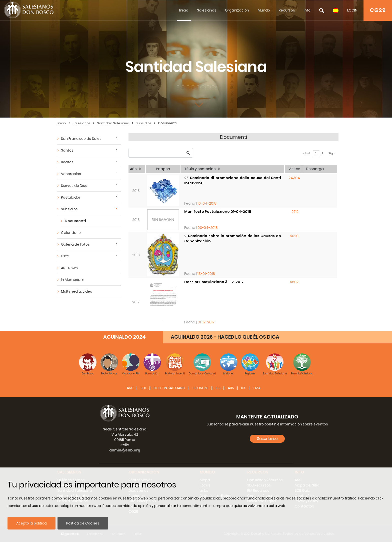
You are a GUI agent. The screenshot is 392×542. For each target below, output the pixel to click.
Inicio (184, 10)
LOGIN (352, 10)
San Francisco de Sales (81, 139)
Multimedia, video (77, 291)
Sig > (331, 153)
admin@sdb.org (125, 450)
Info (307, 10)
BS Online (200, 388)
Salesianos (207, 10)
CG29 (378, 10)
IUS (244, 388)
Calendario (71, 233)
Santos (67, 150)
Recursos (287, 10)
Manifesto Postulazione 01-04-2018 (218, 212)
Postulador (71, 197)
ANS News (69, 268)
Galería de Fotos (75, 244)
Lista (65, 256)
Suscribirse (267, 439)
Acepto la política (31, 523)
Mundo (264, 10)
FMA (257, 388)
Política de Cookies (83, 523)
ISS (218, 388)
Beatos (67, 162)
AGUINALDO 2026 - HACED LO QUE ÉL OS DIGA (225, 337)
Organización (237, 10)
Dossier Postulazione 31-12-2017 (214, 282)
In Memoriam (73, 280)
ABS (231, 388)
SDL (143, 388)
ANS (130, 388)
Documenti (167, 123)
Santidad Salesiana (113, 123)
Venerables (71, 174)
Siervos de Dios (74, 186)
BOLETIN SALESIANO (169, 388)
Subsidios (144, 123)
